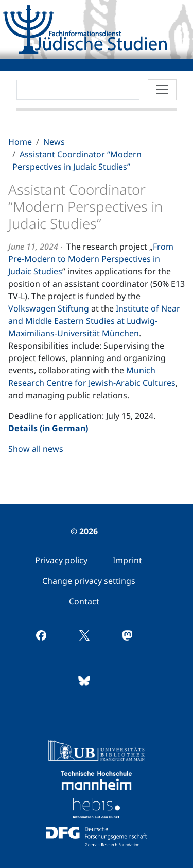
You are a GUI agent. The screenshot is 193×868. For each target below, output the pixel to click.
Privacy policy (61, 560)
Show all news (36, 449)
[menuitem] (61, 560)
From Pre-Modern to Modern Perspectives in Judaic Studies (91, 259)
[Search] (78, 90)
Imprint (127, 560)
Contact (84, 601)
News (54, 142)
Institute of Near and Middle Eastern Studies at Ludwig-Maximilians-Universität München (94, 321)
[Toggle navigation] (162, 90)
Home (20, 142)
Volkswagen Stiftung (49, 308)
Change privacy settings (89, 581)
